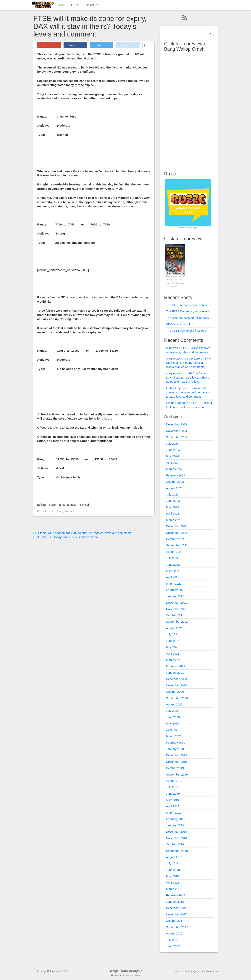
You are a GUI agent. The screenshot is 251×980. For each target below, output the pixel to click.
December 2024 (177, 424)
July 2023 (172, 494)
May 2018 (173, 876)
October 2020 (175, 692)
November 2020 (177, 685)
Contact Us (91, 5)
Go (209, 34)
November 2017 (177, 914)
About (62, 5)
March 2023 (174, 520)
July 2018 (172, 863)
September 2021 (177, 622)
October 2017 (175, 921)
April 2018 (173, 883)
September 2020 (177, 698)
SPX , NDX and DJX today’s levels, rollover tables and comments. (189, 363)
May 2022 (173, 571)
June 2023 (173, 501)
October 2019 (175, 768)
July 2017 (172, 940)
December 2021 (177, 603)
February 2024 (176, 475)
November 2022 (177, 533)
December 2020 (177, 679)
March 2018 (174, 889)
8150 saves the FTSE (180, 324)
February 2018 (176, 895)
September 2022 (177, 545)
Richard (70, 511)
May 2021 (173, 647)
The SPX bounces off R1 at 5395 (188, 318)
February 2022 (176, 590)
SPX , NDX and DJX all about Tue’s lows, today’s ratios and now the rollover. (188, 378)
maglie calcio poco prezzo (183, 358)
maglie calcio (175, 373)
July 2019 (172, 787)
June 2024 (173, 450)
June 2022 (173, 564)
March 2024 (174, 469)
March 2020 (174, 736)
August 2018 (174, 857)
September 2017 (177, 927)
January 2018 (175, 902)
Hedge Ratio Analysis (125, 971)
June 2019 (173, 793)
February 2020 (176, 742)
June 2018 (173, 870)
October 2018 (175, 844)
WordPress (212, 971)
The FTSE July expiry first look (186, 331)
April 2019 (173, 806)
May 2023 (173, 507)
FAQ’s (75, 5)
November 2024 (177, 431)
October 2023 (175, 482)
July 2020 (172, 711)
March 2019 (174, 813)
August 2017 (174, 933)
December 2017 (177, 908)
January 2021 (175, 673)
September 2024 (177, 437)
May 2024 (173, 456)
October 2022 (175, 539)
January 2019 (175, 825)
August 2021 (174, 628)
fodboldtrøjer (174, 388)
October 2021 (175, 615)
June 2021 (173, 641)
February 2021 (176, 666)
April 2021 (173, 654)
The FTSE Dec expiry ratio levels (188, 311)
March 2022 (174, 584)
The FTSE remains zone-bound (187, 305)
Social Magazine (192, 971)
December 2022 (177, 526)
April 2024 (173, 463)
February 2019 (176, 819)
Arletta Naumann (177, 403)
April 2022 (173, 577)
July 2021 (172, 634)
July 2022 (172, 558)
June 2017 (173, 946)
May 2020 (173, 723)
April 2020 (173, 730)
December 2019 (177, 755)
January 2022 (175, 596)
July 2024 (172, 444)
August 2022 (174, 552)
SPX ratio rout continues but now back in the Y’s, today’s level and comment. (188, 392)
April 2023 (173, 513)
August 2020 (174, 704)
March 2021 (174, 660)
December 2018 (177, 832)
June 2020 (173, 717)
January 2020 (175, 749)
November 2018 (177, 838)
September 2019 (177, 774)
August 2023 (174, 488)
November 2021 (177, 609)
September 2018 (177, 851)
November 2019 (177, 762)
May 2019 (173, 800)
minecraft (172, 348)
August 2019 (174, 781)
